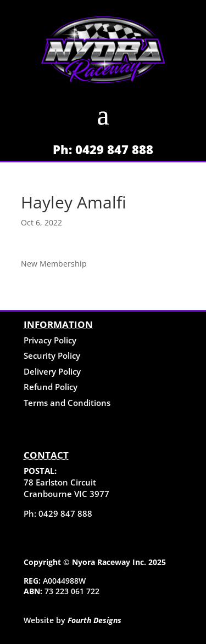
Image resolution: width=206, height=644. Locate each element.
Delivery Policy (52, 371)
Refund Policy (51, 387)
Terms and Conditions (67, 403)
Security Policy (52, 355)
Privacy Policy (50, 340)
